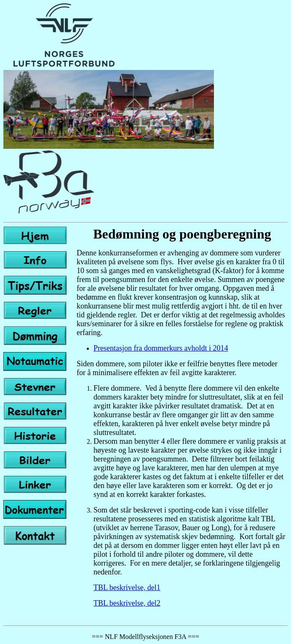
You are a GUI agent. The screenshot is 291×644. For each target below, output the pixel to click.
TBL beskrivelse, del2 (127, 603)
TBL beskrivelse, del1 (127, 588)
